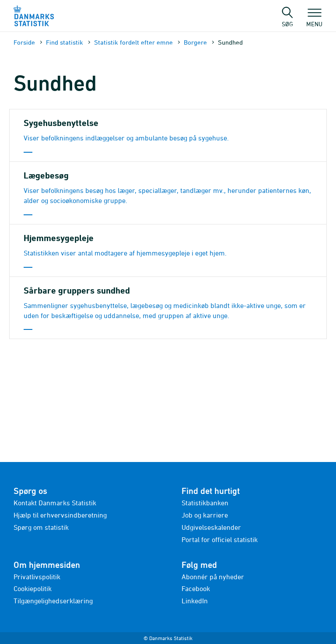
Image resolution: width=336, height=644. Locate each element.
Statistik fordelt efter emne (133, 42)
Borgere (195, 42)
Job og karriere (205, 515)
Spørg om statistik (41, 527)
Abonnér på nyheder (213, 577)
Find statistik (65, 42)
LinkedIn (195, 601)
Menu (314, 20)
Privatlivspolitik (37, 577)
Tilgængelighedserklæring (53, 601)
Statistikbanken (205, 503)
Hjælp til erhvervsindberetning (60, 515)
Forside (24, 42)
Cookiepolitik (33, 588)
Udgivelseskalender (211, 527)
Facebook (196, 588)
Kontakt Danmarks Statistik (55, 503)
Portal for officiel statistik (220, 539)
